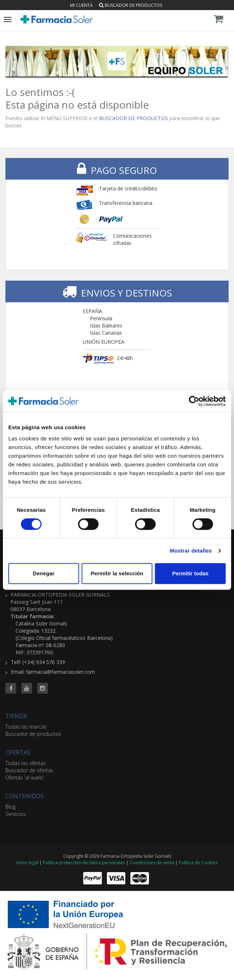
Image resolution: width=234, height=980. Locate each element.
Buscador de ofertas (29, 770)
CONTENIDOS (25, 796)
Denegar (44, 573)
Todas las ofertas (26, 763)
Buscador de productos (131, 5)
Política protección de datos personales (84, 863)
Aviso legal (27, 863)
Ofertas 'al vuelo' (25, 777)
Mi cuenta (81, 5)
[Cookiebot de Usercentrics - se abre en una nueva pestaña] (194, 401)
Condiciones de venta (152, 863)
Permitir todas (190, 573)
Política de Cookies (198, 863)
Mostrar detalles (191, 551)
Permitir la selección (117, 573)
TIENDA (16, 716)
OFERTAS (18, 752)
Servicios (16, 814)
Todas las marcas (26, 727)
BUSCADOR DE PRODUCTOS (133, 118)
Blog (10, 807)
